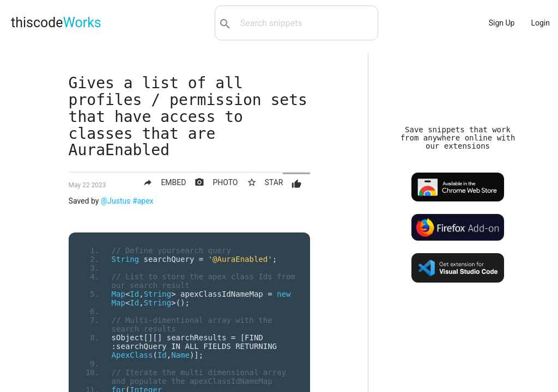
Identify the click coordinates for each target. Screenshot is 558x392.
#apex (143, 201)
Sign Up (502, 23)
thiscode (56, 23)
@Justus (116, 201)
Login (540, 23)
